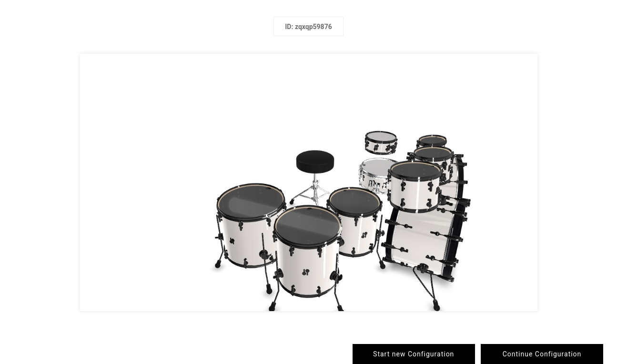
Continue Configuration (542, 354)
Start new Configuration (414, 354)
